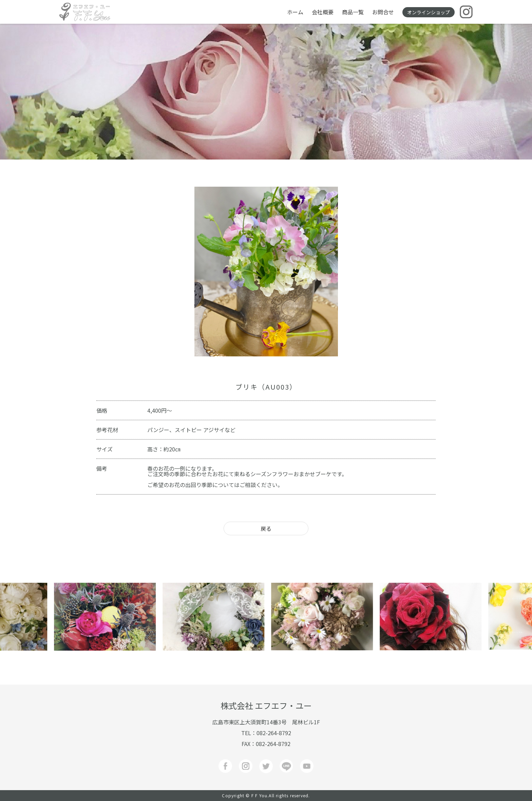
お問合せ (383, 12)
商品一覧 (353, 12)
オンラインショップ (429, 12)
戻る (266, 528)
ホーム (295, 12)
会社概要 (323, 12)
